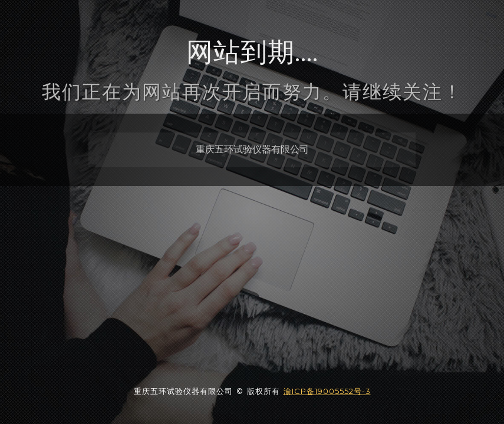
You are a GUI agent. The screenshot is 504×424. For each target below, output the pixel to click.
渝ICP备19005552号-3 (327, 391)
